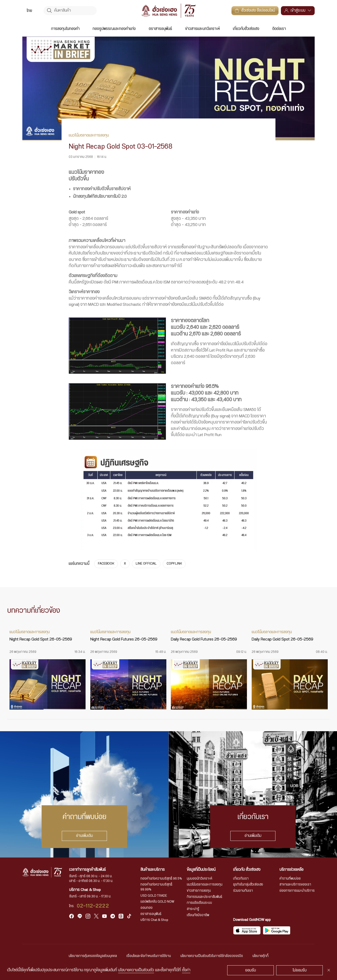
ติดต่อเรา (279, 29)
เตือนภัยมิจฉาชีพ (198, 915)
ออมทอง (147, 908)
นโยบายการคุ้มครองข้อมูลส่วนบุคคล (93, 956)
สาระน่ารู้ (193, 909)
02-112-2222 (93, 906)
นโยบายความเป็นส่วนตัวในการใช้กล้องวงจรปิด (212, 956)
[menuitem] (29, 11)
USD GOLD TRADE (154, 896)
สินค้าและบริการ (153, 870)
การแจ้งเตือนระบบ (199, 903)
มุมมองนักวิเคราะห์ (200, 879)
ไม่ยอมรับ (300, 970)
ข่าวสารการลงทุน (199, 891)
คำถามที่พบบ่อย (290, 879)
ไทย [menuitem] (29, 11)
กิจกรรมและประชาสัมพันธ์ (205, 897)
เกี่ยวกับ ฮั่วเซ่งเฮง (247, 870)
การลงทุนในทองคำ (65, 29)
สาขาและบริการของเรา (295, 885)
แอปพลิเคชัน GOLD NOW (157, 902)
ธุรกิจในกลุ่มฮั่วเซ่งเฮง (248, 885)
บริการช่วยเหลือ (291, 870)
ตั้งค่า (186, 970)
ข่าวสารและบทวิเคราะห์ (202, 29)
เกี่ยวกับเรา (241, 879)
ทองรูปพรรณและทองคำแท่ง (114, 29)
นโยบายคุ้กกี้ (260, 956)
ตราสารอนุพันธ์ (160, 29)
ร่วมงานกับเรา (243, 891)
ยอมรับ (251, 970)
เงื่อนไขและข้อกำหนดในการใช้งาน (149, 956)
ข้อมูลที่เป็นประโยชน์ (201, 870)
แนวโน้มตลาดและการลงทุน (205, 885)
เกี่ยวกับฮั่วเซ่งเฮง (246, 29)
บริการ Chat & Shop (154, 920)
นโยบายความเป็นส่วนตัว (136, 970)
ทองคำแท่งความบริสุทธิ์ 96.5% (161, 879)
